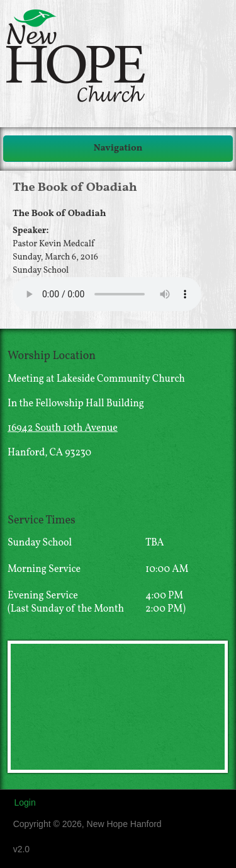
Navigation (118, 148)
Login (25, 802)
